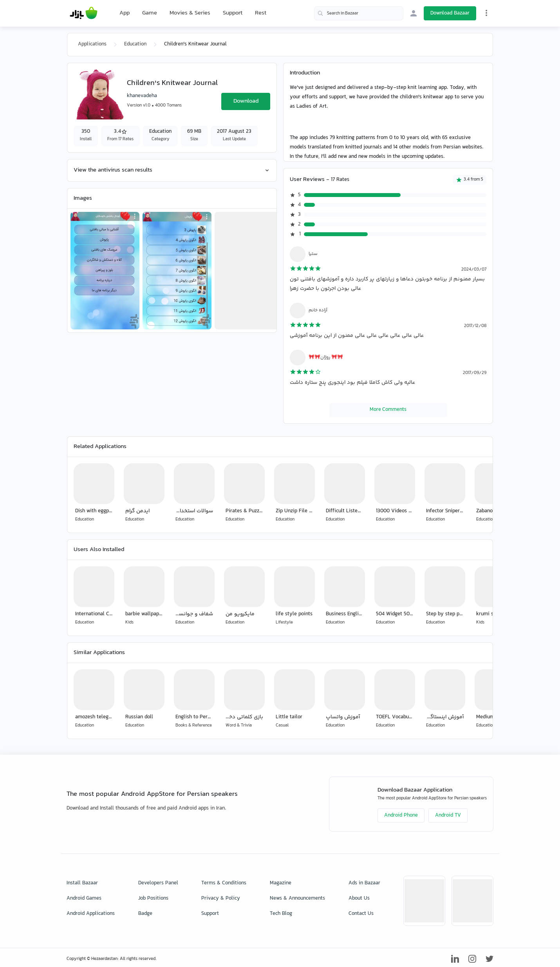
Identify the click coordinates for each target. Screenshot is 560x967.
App (125, 13)
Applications (92, 44)
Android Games (84, 898)
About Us (359, 898)
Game (150, 13)
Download (246, 101)
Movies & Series (190, 13)
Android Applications (91, 914)
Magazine (281, 883)
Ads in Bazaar (364, 883)
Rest (261, 13)
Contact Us (361, 914)
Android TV (448, 815)
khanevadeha (142, 96)
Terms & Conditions (224, 883)
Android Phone (401, 815)
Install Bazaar (82, 883)
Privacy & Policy (221, 898)
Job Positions (153, 898)
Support (233, 13)
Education (135, 44)
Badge (145, 914)
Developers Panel (158, 883)
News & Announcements (297, 898)
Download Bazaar (450, 13)
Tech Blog (281, 914)
